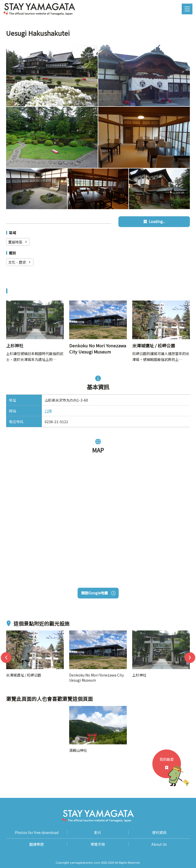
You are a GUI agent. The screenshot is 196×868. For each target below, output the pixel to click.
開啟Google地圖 (98, 593)
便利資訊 (159, 833)
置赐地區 (18, 242)
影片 (98, 833)
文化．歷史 (20, 262)
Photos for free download (37, 833)
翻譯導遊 (36, 844)
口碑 (48, 411)
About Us (159, 844)
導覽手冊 (98, 844)
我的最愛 (170, 767)
